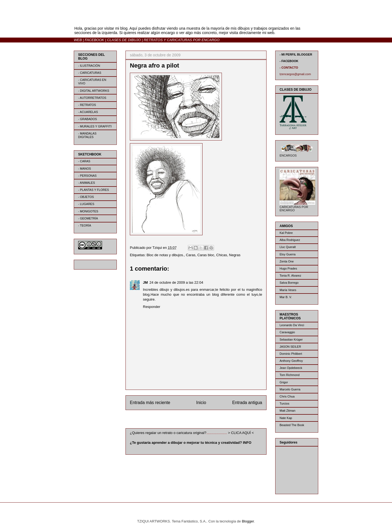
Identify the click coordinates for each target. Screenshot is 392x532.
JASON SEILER (290, 347)
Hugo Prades (288, 268)
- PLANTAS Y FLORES (94, 190)
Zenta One (287, 261)
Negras (235, 255)
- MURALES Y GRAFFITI (95, 126)
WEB (78, 40)
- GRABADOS (88, 119)
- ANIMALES (87, 183)
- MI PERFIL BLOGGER (296, 54)
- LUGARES (86, 204)
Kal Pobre (286, 233)
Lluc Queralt (288, 247)
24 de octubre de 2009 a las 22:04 (176, 282)
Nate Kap (286, 418)
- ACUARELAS (88, 112)
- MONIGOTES (88, 211)
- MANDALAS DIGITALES (87, 135)
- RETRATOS (87, 105)
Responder (152, 307)
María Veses (288, 290)
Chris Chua (287, 396)
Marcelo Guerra (290, 389)
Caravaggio (287, 332)
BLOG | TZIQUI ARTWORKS (127, 19)
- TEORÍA (85, 225)
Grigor (284, 382)
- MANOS (85, 169)
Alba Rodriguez (290, 240)
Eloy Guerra (288, 254)
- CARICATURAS (90, 73)
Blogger (248, 521)
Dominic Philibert (291, 354)
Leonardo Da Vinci (292, 325)
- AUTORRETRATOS (92, 98)
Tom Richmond (290, 375)
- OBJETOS (86, 197)
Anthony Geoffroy (291, 361)
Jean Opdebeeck (291, 368)
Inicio (201, 403)
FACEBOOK (94, 40)
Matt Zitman (287, 411)
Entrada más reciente (150, 403)
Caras (191, 255)
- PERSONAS (87, 176)
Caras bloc (206, 255)
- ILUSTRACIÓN (89, 66)
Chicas (222, 255)
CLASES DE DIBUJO (124, 40)
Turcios (284, 403)
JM (145, 282)
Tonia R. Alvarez (290, 276)
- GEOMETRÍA (88, 218)
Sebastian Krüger (291, 340)
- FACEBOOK (289, 61)
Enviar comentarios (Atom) (207, 420)
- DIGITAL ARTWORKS (94, 91)
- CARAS (84, 161)
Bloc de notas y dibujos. (165, 255)
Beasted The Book (292, 425)
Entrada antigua (247, 403)
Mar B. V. (286, 297)
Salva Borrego (289, 283)
